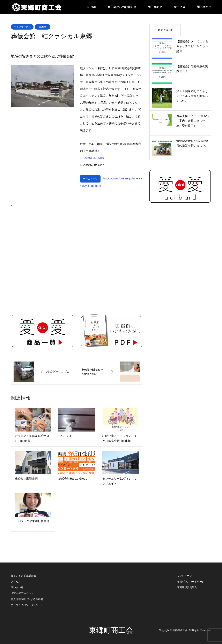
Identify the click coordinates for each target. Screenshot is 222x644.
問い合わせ (204, 7)
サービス (179, 7)
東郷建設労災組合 (187, 588)
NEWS (92, 7)
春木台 (43, 27)
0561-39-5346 (95, 158)
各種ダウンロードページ (191, 582)
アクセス (16, 582)
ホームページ (90, 179)
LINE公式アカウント (22, 594)
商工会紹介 (155, 7)
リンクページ (185, 576)
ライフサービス (22, 27)
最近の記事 (165, 30)
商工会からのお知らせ (122, 7)
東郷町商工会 (111, 630)
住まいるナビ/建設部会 (24, 576)
